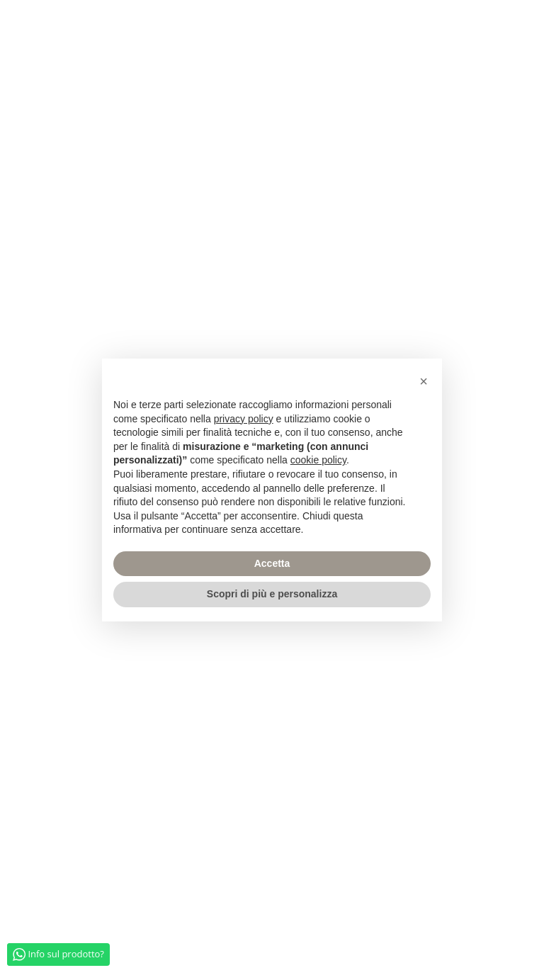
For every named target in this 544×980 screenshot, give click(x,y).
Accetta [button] (272, 563)
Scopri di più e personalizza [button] (272, 594)
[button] (424, 381)
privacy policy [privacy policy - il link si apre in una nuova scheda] (244, 419)
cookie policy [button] (318, 460)
